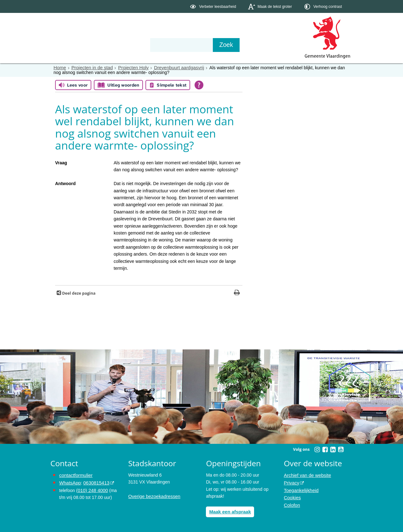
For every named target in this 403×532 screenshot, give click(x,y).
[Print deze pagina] (237, 293)
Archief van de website (306, 475)
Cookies (292, 496)
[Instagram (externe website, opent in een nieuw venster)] (317, 450)
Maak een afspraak (229, 511)
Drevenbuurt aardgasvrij (172, 68)
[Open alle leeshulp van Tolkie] (199, 85)
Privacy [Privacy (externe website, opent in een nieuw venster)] (291, 482)
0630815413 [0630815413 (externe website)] (94, 482)
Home (59, 68)
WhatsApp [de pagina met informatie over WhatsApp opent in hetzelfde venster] (69, 482)
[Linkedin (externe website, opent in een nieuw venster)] (333, 450)
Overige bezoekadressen (153, 496)
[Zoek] (269, 45)
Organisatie (147, 45)
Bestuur (109, 45)
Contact (184, 45)
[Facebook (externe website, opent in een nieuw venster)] (325, 450)
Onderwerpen (69, 45)
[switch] (214, 6)
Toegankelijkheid (300, 489)
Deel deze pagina (78, 293)
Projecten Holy (129, 68)
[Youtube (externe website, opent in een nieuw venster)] (341, 450)
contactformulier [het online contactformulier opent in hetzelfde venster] (75, 475)
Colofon (292, 503)
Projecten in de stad (90, 68)
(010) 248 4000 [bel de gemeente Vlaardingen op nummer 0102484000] (91, 489)
